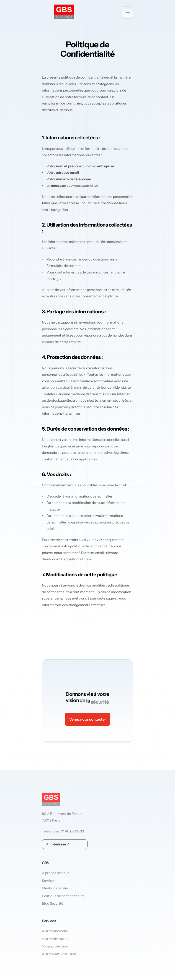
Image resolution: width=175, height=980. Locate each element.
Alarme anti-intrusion (59, 954)
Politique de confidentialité (63, 896)
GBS (45, 863)
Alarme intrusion (55, 939)
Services (49, 881)
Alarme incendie (55, 931)
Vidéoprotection (55, 946)
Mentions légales (55, 888)
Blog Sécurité (53, 904)
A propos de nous (56, 873)
